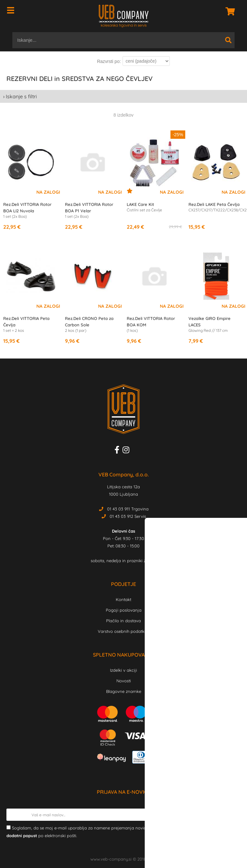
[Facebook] (119, 451)
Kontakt (123, 599)
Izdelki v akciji (123, 670)
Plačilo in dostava (123, 621)
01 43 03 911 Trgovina (128, 509)
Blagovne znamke (124, 691)
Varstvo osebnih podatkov (123, 631)
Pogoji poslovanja (124, 610)
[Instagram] (128, 451)
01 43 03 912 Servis (128, 516)
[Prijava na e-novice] (234, 815)
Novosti (124, 681)
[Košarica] (228, 11)
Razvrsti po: (109, 61)
